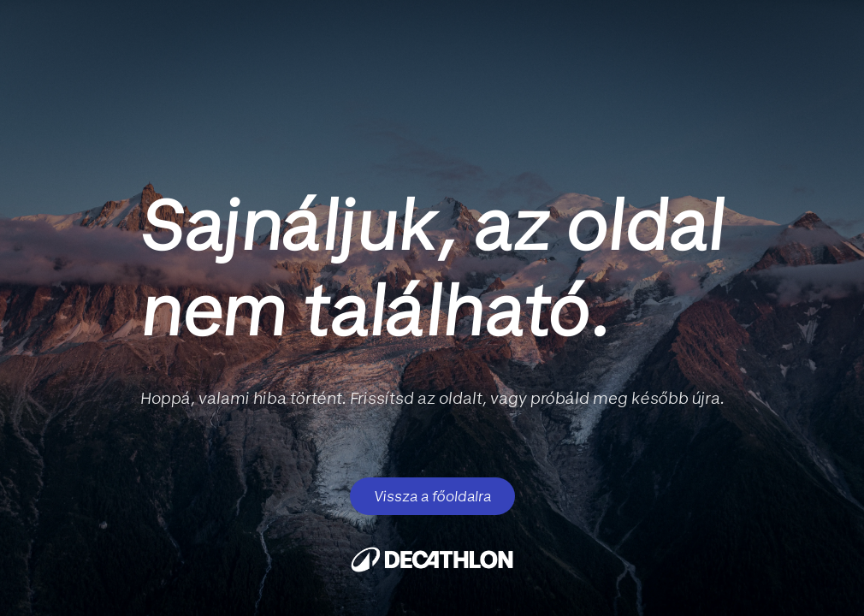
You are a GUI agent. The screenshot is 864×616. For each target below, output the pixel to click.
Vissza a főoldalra (432, 496)
